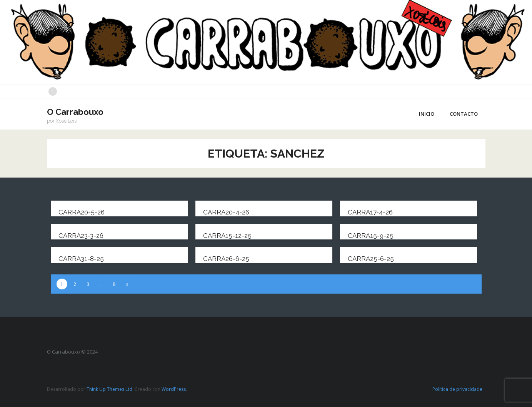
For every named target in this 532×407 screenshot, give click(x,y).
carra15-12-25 (227, 236)
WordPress (174, 389)
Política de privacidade (457, 389)
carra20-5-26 (82, 212)
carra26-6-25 (226, 259)
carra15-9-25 (371, 236)
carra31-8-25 (81, 259)
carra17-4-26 (370, 212)
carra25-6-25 (371, 259)
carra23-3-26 (81, 236)
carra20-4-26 (226, 212)
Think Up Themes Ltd (109, 389)
